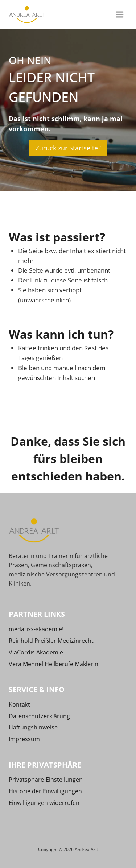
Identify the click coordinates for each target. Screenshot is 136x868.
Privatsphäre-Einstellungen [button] (46, 780)
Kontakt (19, 704)
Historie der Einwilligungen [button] (45, 791)
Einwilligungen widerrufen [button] (44, 803)
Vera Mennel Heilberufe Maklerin (53, 664)
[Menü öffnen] (119, 14)
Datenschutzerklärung (39, 716)
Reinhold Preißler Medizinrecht (51, 641)
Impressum (24, 739)
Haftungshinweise (33, 727)
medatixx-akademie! (36, 629)
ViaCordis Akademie (36, 652)
